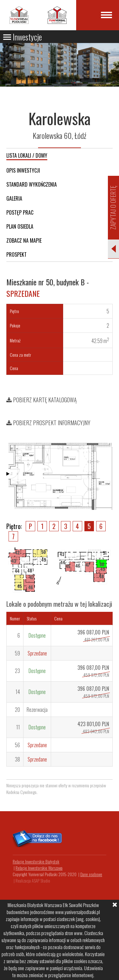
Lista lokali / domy (27, 155)
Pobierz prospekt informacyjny (48, 423)
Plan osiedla (20, 226)
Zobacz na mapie (24, 240)
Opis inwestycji (23, 170)
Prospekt (17, 254)
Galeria (14, 198)
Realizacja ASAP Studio (33, 881)
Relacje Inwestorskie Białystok (36, 862)
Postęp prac (20, 212)
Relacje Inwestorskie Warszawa (39, 868)
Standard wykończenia (32, 184)
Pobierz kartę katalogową (42, 400)
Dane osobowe (91, 874)
